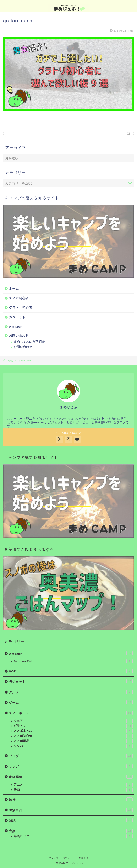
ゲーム (71, 702)
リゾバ (73, 746)
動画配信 (71, 777)
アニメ (73, 785)
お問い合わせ (19, 335)
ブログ (71, 756)
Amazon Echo (73, 661)
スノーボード (71, 713)
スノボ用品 (73, 741)
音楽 (71, 831)
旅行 (71, 799)
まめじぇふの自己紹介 (29, 342)
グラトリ (73, 726)
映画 (73, 790)
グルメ (71, 692)
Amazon (16, 326)
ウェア (73, 721)
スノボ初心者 (19, 298)
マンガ (71, 766)
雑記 (71, 820)
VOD (71, 671)
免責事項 (83, 858)
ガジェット (17, 317)
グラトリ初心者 (21, 308)
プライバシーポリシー (60, 858)
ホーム (14, 289)
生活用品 (71, 810)
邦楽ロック (73, 836)
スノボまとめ (73, 731)
